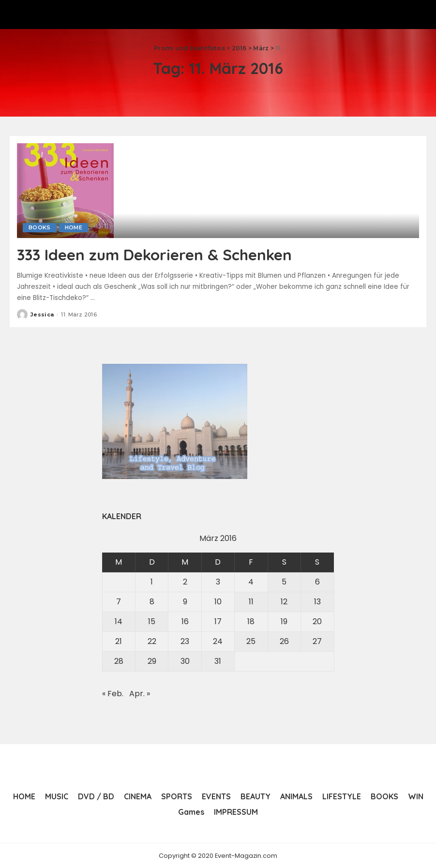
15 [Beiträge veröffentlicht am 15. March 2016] (152, 621)
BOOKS (40, 227)
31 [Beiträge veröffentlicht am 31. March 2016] (218, 661)
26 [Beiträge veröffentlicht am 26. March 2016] (284, 641)
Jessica (42, 314)
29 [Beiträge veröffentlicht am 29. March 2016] (152, 661)
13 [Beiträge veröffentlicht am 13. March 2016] (317, 602)
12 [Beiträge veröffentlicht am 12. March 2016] (284, 602)
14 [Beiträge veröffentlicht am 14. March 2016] (119, 621)
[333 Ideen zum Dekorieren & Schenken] (65, 190)
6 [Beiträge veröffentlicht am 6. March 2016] (317, 582)
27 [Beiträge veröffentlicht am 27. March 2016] (317, 641)
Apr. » (140, 694)
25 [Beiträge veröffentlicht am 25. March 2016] (251, 641)
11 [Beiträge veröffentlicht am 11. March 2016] (251, 602)
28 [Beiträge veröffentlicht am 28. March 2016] (119, 661)
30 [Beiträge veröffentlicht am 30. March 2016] (185, 661)
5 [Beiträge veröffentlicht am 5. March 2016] (284, 582)
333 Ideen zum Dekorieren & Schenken (157, 254)
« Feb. (113, 694)
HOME (74, 227)
